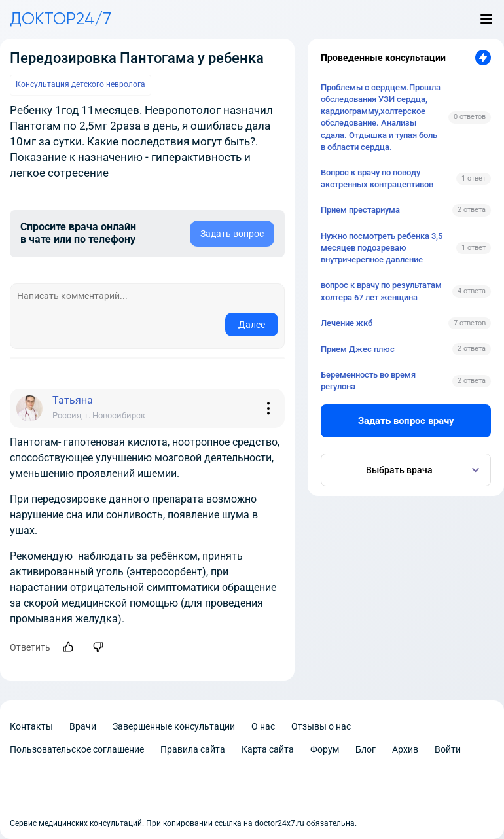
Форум (325, 749)
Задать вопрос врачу (406, 421)
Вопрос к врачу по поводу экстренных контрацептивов (377, 178)
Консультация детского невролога (81, 84)
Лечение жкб (347, 323)
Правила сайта (193, 749)
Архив (405, 749)
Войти (448, 749)
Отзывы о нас (321, 726)
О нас (263, 726)
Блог (366, 749)
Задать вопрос (232, 234)
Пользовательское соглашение (77, 749)
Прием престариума (360, 210)
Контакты (31, 726)
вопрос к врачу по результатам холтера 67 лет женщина (381, 291)
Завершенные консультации (174, 726)
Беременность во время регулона (368, 381)
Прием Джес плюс (358, 349)
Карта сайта (268, 749)
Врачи (83, 726)
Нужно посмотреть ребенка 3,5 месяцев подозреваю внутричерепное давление (382, 248)
